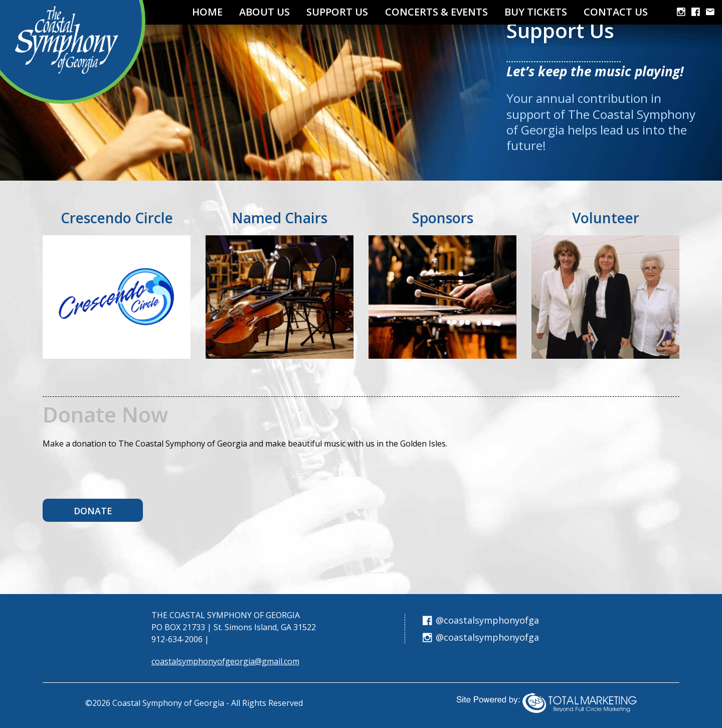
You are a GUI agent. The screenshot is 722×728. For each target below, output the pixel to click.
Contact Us (616, 12)
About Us (264, 12)
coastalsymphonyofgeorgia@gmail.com (225, 661)
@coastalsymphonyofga (481, 620)
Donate (93, 511)
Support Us (337, 12)
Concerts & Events (436, 12)
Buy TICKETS (536, 12)
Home (207, 12)
